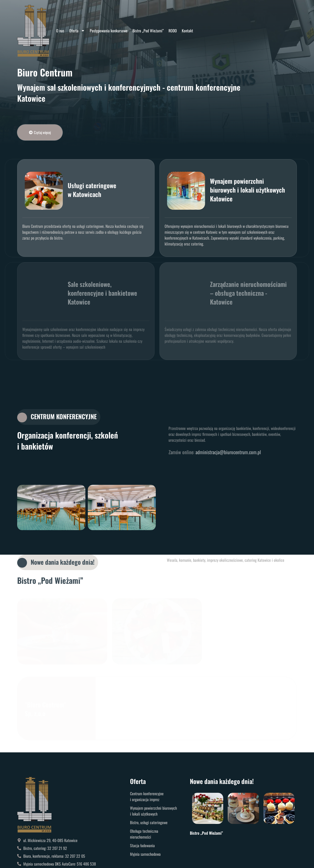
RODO (173, 31)
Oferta (77, 31)
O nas (60, 31)
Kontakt (187, 31)
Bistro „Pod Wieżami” (148, 31)
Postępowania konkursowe (109, 31)
